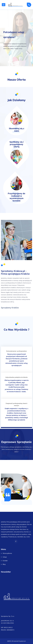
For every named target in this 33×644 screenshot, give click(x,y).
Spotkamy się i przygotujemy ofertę (17, 144)
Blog (4, 564)
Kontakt (5, 561)
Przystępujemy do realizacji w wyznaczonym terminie (16, 197)
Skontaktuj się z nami (16, 130)
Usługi (5, 557)
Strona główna (7, 553)
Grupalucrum (22, 641)
